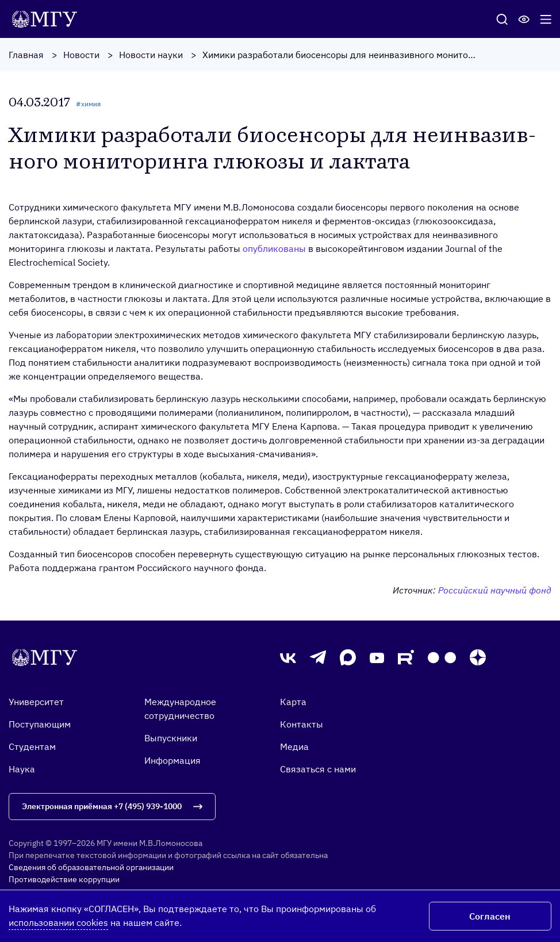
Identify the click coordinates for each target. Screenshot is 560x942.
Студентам (32, 746)
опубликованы (274, 248)
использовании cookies (58, 922)
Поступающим (40, 724)
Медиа (294, 746)
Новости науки (151, 55)
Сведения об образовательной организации (91, 867)
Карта (293, 702)
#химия (88, 104)
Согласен (490, 916)
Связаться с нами (318, 769)
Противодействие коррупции (64, 879)
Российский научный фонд (495, 590)
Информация (172, 760)
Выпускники (171, 738)
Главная (26, 55)
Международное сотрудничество (180, 709)
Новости (81, 55)
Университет (36, 702)
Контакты (302, 724)
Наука (22, 769)
